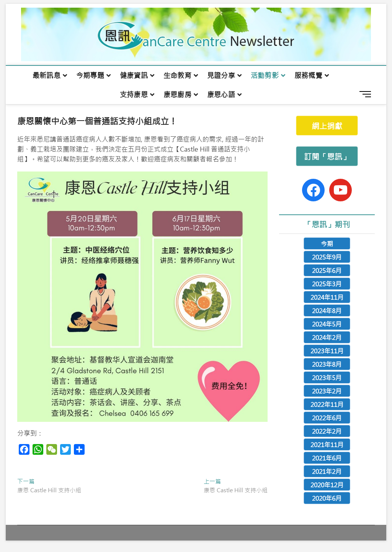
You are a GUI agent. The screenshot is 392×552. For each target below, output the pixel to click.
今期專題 (90, 75)
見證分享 (221, 75)
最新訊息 (47, 75)
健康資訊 (134, 75)
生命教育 (177, 75)
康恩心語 (221, 95)
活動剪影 (265, 75)
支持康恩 (134, 95)
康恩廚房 (177, 95)
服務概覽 (308, 75)
